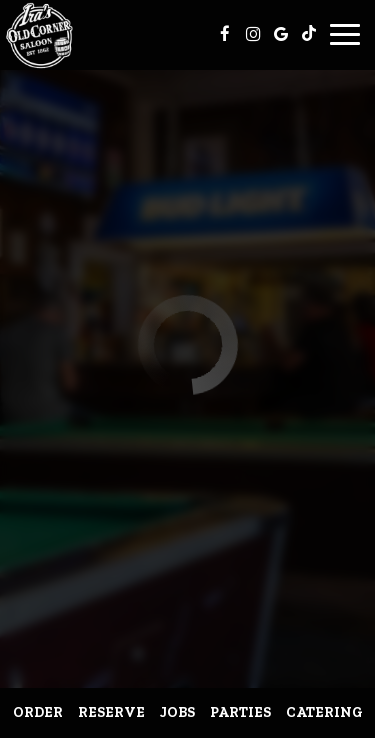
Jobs (177, 712)
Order (38, 712)
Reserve (111, 712)
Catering (324, 712)
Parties (240, 712)
